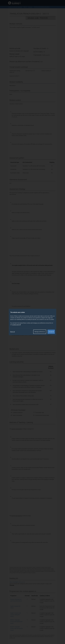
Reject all (12, 332)
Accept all (51, 332)
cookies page (16, 325)
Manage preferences (40, 332)
